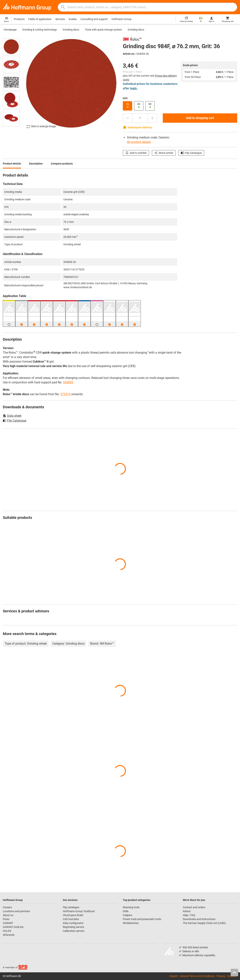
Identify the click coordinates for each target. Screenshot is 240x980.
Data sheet (12, 416)
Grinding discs (71, 30)
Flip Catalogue (191, 153)
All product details (139, 142)
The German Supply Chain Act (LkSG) (204, 923)
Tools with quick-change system (103, 30)
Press (6, 919)
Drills (126, 911)
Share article (164, 153)
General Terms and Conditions (197, 976)
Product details (12, 164)
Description (36, 164)
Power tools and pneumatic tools (142, 919)
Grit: (125, 98)
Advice (187, 911)
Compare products (62, 164)
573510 (65, 394)
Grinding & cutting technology (40, 30)
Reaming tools (131, 907)
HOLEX (7, 931)
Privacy (221, 976)
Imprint (174, 976)
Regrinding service (73, 927)
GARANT (8, 923)
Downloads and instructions (199, 919)
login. (134, 88)
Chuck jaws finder (73, 915)
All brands (9, 935)
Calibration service (73, 931)
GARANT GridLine (13, 927)
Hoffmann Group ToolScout (79, 911)
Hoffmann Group (121, 19)
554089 (68, 382)
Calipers (127, 915)
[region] (14, 85)
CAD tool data (71, 919)
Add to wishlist (136, 153)
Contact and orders (194, 907)
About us (8, 915)
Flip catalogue (71, 907)
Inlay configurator (73, 923)
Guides (73, 19)
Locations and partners (16, 911)
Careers (7, 907)
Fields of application (40, 19)
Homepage (10, 30)
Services (60, 19)
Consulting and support (94, 19)
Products (19, 19)
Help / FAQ (189, 915)
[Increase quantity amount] (152, 118)
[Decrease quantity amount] (127, 118)
